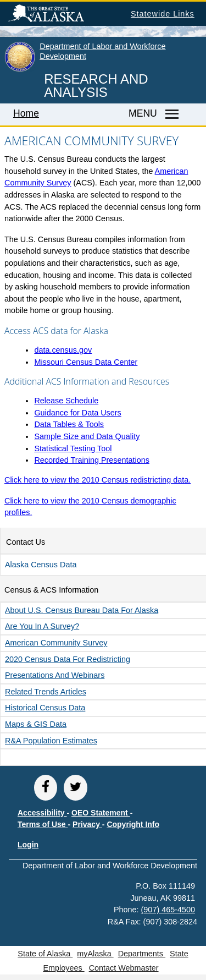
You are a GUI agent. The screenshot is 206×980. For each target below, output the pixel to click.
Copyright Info (133, 824)
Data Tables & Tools (69, 424)
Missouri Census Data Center (86, 362)
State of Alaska (64, 15)
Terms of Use (43, 824)
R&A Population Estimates (51, 741)
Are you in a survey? (42, 626)
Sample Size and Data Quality (87, 436)
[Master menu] (171, 114)
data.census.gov (63, 350)
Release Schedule (66, 401)
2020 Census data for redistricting (68, 659)
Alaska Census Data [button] (41, 565)
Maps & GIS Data (36, 724)
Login (28, 845)
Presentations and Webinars (55, 675)
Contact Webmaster (124, 968)
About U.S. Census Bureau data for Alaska (82, 610)
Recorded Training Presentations (92, 460)
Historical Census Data (45, 708)
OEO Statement (101, 813)
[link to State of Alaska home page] (20, 69)
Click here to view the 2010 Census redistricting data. (98, 480)
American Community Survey (56, 643)
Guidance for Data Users (77, 413)
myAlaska (95, 954)
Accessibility (42, 813)
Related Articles (46, 692)
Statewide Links (163, 14)
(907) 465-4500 (168, 910)
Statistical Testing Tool (73, 448)
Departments (142, 954)
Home (26, 113)
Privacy (87, 824)
